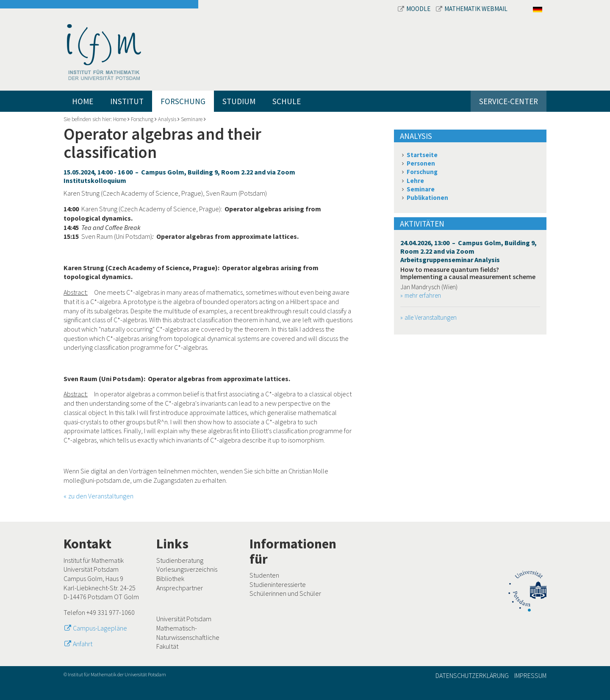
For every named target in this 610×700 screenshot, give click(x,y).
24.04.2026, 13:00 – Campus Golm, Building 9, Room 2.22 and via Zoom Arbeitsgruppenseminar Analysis (469, 251)
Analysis (167, 119)
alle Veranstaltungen (431, 317)
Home (83, 101)
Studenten (264, 575)
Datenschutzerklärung (472, 675)
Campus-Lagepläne (100, 628)
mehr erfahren (423, 295)
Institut (127, 101)
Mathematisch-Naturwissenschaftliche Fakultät (188, 637)
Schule (287, 101)
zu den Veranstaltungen (101, 496)
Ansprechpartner (180, 588)
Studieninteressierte (278, 584)
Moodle (415, 9)
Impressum (530, 675)
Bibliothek (170, 578)
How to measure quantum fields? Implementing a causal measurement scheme (468, 273)
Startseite (422, 155)
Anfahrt (83, 644)
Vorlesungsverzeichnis (187, 569)
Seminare (192, 119)
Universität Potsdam (184, 619)
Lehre (415, 181)
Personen (421, 163)
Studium (239, 101)
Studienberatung (180, 560)
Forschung (183, 101)
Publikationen (427, 198)
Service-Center (509, 101)
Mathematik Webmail (472, 9)
